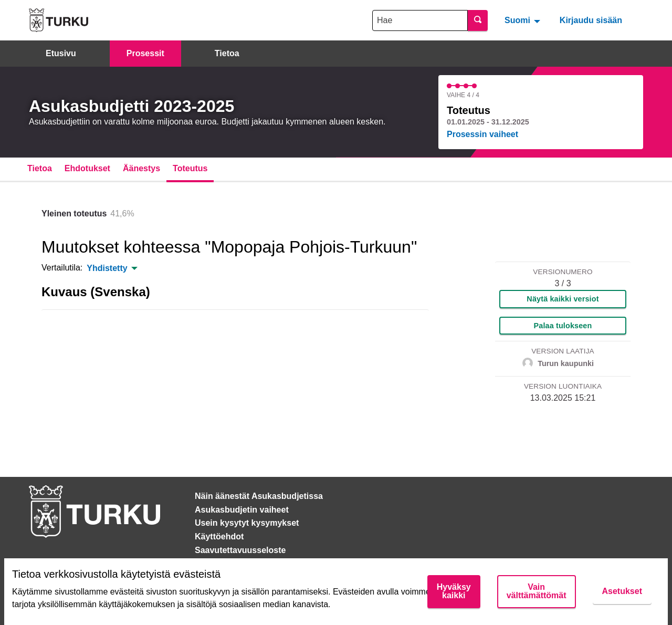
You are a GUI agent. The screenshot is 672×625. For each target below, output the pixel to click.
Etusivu (61, 53)
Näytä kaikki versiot (563, 299)
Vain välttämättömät (537, 591)
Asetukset (622, 591)
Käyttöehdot (219, 537)
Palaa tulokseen (563, 326)
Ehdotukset (87, 168)
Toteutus (190, 168)
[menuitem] (524, 20)
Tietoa (227, 53)
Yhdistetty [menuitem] (107, 268)
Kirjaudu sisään (591, 20)
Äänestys (141, 168)
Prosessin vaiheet (482, 134)
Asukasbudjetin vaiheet (242, 510)
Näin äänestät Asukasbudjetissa (259, 496)
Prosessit (145, 53)
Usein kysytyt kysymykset (247, 523)
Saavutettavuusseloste (240, 550)
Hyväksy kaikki (454, 591)
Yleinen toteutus (74, 213)
